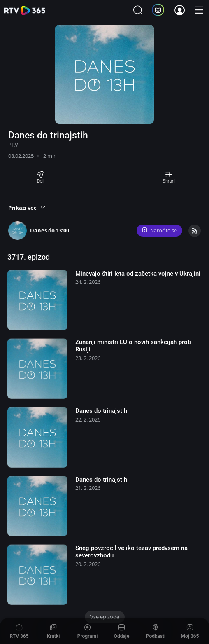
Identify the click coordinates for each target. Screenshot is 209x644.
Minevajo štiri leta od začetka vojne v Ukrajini (138, 274)
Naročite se (160, 230)
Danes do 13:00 (50, 230)
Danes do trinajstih (101, 411)
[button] (27, 208)
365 (25, 11)
